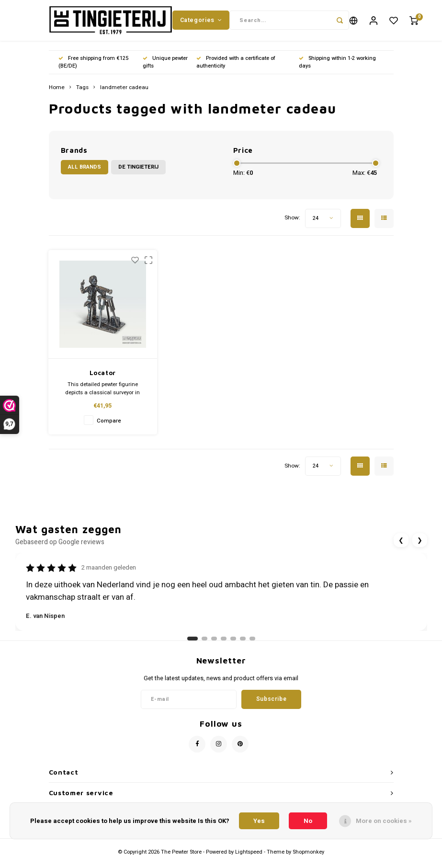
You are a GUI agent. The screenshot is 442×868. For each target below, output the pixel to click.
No (308, 821)
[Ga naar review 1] (193, 646)
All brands (85, 175)
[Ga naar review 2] (204, 646)
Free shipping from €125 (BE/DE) (93, 69)
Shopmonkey (308, 859)
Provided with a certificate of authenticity (236, 69)
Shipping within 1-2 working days (337, 69)
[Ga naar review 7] (252, 646)
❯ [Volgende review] (420, 547)
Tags (82, 95)
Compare (109, 428)
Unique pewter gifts (165, 69)
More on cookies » (384, 821)
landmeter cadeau (124, 95)
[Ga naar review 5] (233, 646)
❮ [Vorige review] (401, 547)
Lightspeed (249, 859)
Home (57, 95)
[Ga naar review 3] (214, 646)
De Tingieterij (138, 175)
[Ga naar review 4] (224, 646)
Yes (259, 821)
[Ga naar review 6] (243, 646)
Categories (201, 23)
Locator (103, 380)
